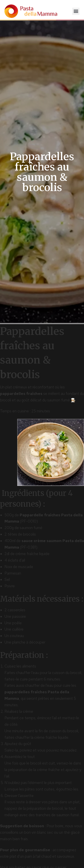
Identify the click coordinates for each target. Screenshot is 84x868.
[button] (76, 11)
